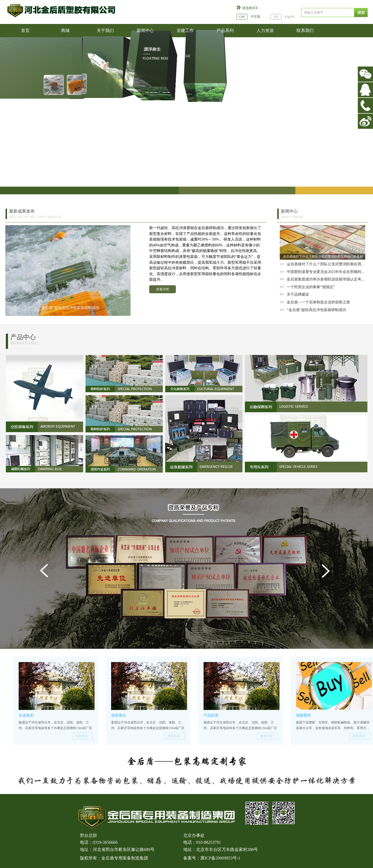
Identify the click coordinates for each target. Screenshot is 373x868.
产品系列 (225, 30)
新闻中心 (145, 30)
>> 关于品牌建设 (294, 294)
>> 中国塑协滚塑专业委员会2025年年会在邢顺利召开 (324, 272)
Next (327, 577)
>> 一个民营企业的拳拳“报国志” (307, 287)
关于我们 (105, 30)
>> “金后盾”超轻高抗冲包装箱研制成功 (313, 310)
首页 (25, 30)
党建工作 (185, 30)
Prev (46, 577)
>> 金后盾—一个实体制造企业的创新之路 (315, 302)
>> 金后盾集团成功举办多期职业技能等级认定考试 (322, 279)
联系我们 (305, 30)
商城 (65, 30)
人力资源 (265, 30)
